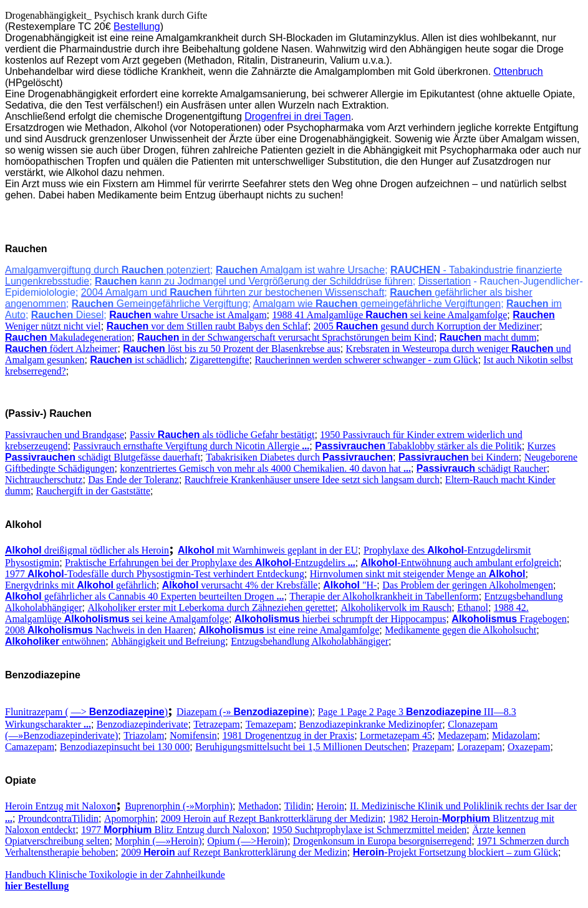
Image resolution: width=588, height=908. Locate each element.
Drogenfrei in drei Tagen (297, 116)
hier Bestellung (37, 886)
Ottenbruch (518, 71)
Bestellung (137, 27)
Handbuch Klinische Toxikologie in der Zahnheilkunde (115, 875)
